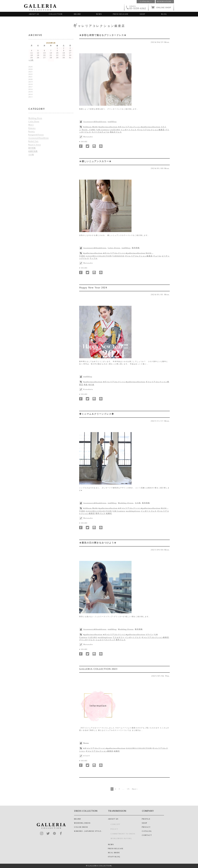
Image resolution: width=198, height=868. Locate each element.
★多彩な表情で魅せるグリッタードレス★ (103, 35)
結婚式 (109, 513)
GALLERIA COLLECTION (99, 256)
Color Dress (114, 248)
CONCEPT (115, 824)
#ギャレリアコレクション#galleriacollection (139, 127)
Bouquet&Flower (36, 135)
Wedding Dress (126, 503)
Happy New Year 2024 (93, 288)
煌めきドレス (116, 132)
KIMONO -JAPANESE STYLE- (88, 831)
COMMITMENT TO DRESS (123, 834)
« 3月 (31, 60)
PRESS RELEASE (121, 14)
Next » (135, 789)
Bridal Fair (33, 141)
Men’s (31, 125)
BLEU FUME (89, 130)
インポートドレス (129, 130)
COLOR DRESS (81, 827)
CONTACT (147, 835)
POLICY (114, 829)
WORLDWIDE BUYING (121, 839)
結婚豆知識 (33, 151)
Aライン (149, 634)
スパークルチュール (100, 132)
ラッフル (94, 258)
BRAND (77, 14)
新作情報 (136, 248)
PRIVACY (146, 827)
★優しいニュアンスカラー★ (95, 161)
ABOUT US (34, 14)
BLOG (164, 14)
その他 (138, 503)
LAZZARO (115, 130)
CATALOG (147, 831)
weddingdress (133, 511)
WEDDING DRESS (82, 823)
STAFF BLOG (114, 857)
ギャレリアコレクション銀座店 (151, 130)
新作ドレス (100, 513)
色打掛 (91, 385)
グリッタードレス (87, 640)
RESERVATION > (165, 2)
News (86, 743)
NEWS (99, 14)
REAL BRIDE (114, 853)
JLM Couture (103, 130)
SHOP (142, 14)
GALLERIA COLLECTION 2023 (98, 669)
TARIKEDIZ (118, 256)
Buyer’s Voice (35, 145)
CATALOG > (146, 2)
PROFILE (146, 819)
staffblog (112, 122)
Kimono (32, 128)
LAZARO (93, 637)
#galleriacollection (108, 127)
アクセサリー (119, 637)
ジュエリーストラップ (105, 640)
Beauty (32, 131)
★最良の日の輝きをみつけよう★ (98, 543)
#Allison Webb (90, 127)
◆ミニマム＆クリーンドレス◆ (97, 414)
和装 (86, 385)
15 (128, 789)
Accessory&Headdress (95, 122)
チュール (157, 256)
